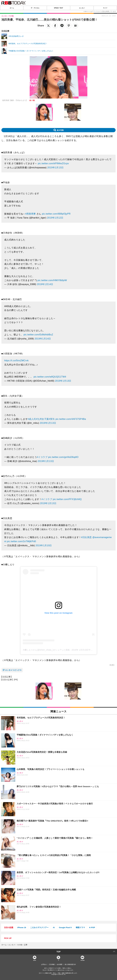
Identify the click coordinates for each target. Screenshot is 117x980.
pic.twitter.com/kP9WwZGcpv (53, 163)
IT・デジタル (35, 8)
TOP (58, 952)
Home (35, 960)
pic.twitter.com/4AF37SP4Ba (71, 419)
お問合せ (44, 964)
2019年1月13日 (55, 168)
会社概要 (60, 964)
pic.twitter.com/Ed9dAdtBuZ (38, 335)
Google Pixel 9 (65, 927)
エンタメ (82, 8)
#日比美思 (86, 537)
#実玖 (52, 419)
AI (54, 927)
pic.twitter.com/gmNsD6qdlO (63, 457)
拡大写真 (60, 130)
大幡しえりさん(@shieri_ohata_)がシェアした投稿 (46, 650)
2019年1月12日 (55, 218)
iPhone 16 (22, 927)
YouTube (82, 960)
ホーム (12, 8)
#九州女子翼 (42, 419)
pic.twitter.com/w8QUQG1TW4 (50, 377)
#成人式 (32, 419)
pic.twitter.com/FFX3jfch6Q (67, 499)
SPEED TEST (58, 8)
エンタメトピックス (13, 670)
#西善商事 (31, 214)
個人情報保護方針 (70, 964)
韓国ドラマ (80, 927)
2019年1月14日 (45, 284)
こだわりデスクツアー (39, 927)
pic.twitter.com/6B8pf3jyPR (56, 214)
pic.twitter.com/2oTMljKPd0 (21, 541)
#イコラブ (42, 457)
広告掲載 (52, 964)
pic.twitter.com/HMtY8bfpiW (52, 280)
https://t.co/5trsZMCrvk (16, 361)
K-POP (92, 927)
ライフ (105, 8)
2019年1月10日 (44, 545)
